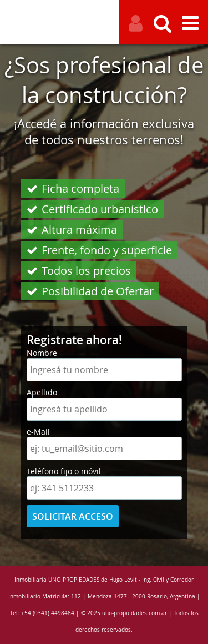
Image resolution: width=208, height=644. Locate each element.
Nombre (42, 353)
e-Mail (38, 432)
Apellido (42, 392)
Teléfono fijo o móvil (64, 471)
